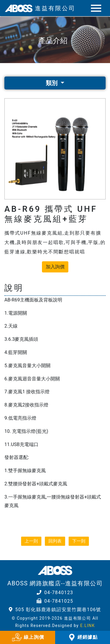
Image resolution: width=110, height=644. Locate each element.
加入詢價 (55, 267)
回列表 (55, 541)
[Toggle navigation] (95, 8)
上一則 (31, 541)
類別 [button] (52, 83)
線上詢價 (27, 638)
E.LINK (87, 626)
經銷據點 (83, 638)
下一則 (79, 541)
